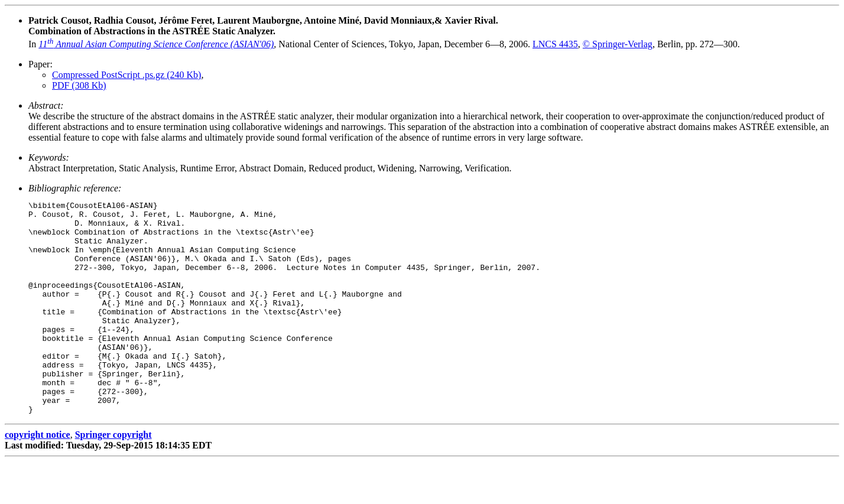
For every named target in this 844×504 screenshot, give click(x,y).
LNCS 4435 (555, 44)
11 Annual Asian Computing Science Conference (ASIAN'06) (156, 44)
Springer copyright (113, 477)
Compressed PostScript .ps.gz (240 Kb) (126, 75)
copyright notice (38, 477)
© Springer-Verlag (618, 44)
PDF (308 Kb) (79, 85)
